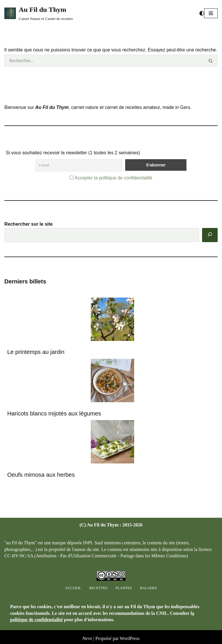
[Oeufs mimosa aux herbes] (112, 443)
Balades (148, 588)
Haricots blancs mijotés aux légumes (54, 413)
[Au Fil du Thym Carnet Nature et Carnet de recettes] (39, 13)
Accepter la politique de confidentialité (113, 178)
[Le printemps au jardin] (112, 320)
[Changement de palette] (202, 13)
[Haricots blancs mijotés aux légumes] (112, 382)
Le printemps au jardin (36, 352)
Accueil (73, 588)
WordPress (130, 638)
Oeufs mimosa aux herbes (41, 475)
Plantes (124, 588)
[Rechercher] (104, 61)
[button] (211, 13)
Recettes (98, 588)
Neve (87, 638)
